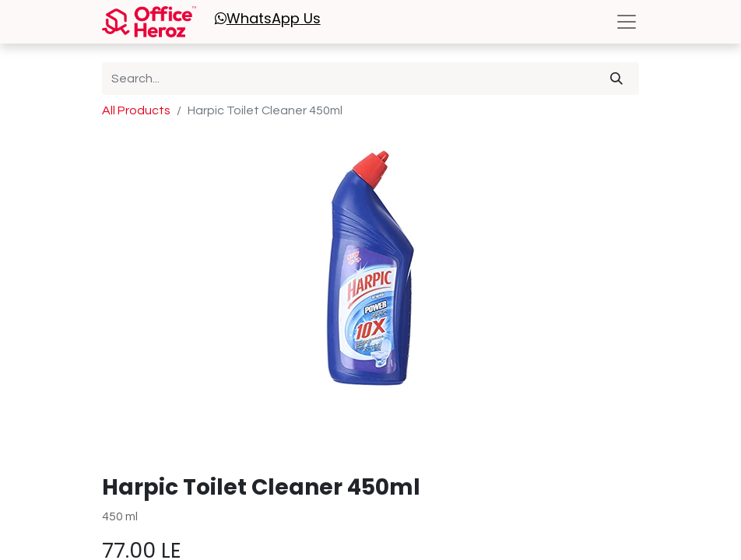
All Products (136, 110)
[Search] (616, 79)
